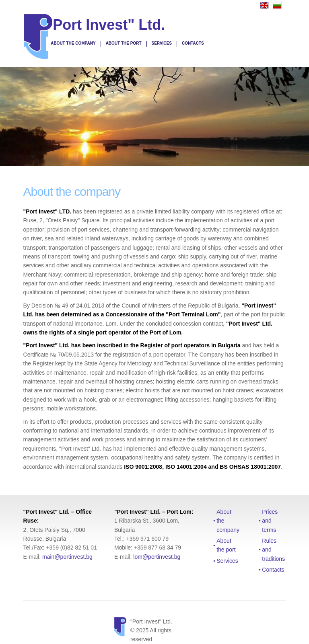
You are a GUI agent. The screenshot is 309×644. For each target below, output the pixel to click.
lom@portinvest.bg (157, 557)
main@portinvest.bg (67, 557)
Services (162, 43)
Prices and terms (270, 521)
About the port (124, 43)
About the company (73, 43)
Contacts (193, 43)
